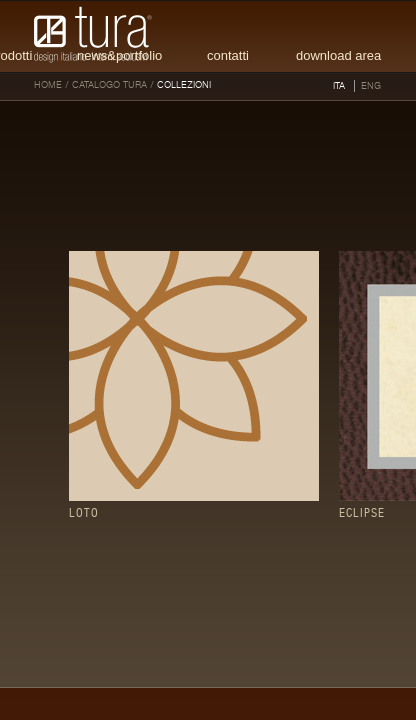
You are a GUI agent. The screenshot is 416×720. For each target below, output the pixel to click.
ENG (371, 86)
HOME (48, 85)
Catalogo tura (109, 85)
